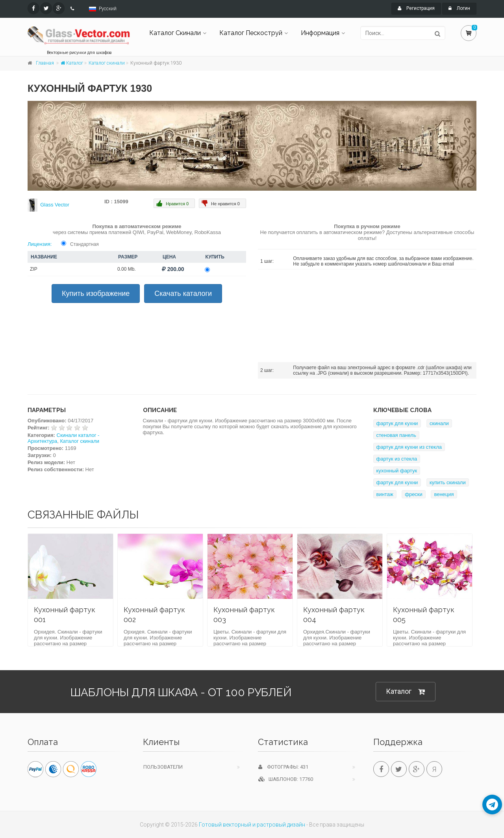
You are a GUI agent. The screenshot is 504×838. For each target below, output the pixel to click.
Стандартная (84, 244)
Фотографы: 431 (283, 767)
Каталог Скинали (175, 33)
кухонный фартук (397, 471)
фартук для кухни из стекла (409, 447)
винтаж (385, 494)
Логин (459, 8)
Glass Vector (55, 205)
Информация (320, 33)
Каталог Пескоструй (251, 33)
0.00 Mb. (127, 269)
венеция (444, 494)
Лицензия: (40, 244)
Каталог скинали (107, 63)
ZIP (34, 269)
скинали (439, 423)
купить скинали (448, 482)
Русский (108, 9)
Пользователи (163, 767)
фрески (414, 494)
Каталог (72, 63)
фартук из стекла (397, 459)
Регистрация (416, 8)
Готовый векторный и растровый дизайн (252, 825)
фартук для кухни (397, 423)
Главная (45, 63)
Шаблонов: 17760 (286, 779)
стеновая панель (396, 435)
